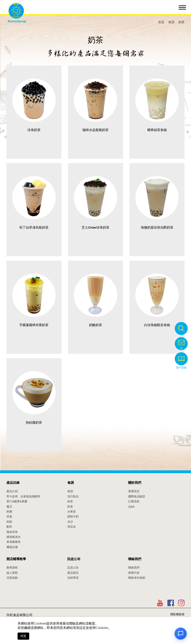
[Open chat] (181, 634)
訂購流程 (134, 501)
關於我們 (135, 483)
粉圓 (9, 511)
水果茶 (72, 511)
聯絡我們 (135, 559)
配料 (9, 527)
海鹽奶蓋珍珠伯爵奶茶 (157, 227)
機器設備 (12, 547)
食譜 (171, 22)
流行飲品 (73, 496)
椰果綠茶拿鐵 (157, 130)
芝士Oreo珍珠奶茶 (95, 227)
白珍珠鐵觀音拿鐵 (157, 325)
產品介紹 (12, 491)
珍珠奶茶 (34, 130)
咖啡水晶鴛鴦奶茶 (95, 130)
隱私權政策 (177, 614)
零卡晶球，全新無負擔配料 (23, 496)
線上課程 (12, 573)
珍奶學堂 (73, 578)
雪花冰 (72, 527)
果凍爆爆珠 (14, 542)
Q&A (131, 506)
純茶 (70, 501)
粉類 (9, 522)
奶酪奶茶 (95, 325)
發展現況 (134, 491)
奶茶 (181, 22)
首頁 (161, 22)
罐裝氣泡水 (14, 537)
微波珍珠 (12, 532)
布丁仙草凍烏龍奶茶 (34, 227)
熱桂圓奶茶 (34, 422)
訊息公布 (74, 559)
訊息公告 (73, 567)
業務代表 (134, 573)
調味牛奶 (73, 516)
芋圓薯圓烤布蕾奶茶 (34, 325)
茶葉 (9, 516)
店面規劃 (12, 578)
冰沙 (70, 522)
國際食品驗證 (137, 496)
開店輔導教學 (16, 559)
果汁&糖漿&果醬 (17, 501)
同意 (23, 636)
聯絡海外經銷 (137, 578)
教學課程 (12, 567)
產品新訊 (73, 573)
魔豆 (9, 506)
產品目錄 (13, 483)
